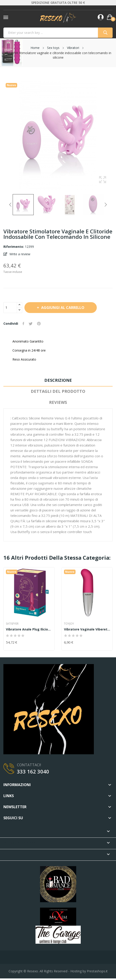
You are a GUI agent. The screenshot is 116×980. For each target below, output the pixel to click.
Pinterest (39, 324)
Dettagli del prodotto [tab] (58, 391)
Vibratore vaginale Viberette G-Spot (87, 629)
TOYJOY (69, 624)
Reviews (58, 402)
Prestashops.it (97, 971)
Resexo (33, 971)
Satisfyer (12, 624)
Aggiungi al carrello (62, 308)
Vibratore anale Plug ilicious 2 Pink (29, 629)
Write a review (19, 254)
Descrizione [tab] (58, 380)
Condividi (23, 324)
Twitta (31, 324)
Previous (10, 205)
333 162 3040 (33, 771)
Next (106, 205)
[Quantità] (10, 308)
